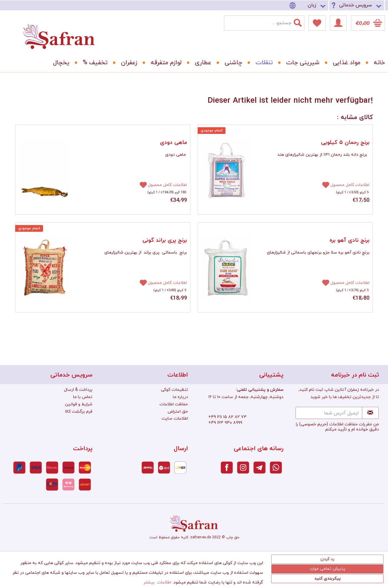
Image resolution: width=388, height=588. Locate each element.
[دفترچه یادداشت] (317, 23)
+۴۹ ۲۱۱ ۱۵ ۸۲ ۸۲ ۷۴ (227, 417)
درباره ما (180, 397)
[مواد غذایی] (345, 63)
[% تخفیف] (93, 63)
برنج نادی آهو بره (350, 240)
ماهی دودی (174, 143)
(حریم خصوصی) (314, 424)
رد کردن (327, 559)
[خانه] (375, 63)
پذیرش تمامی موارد (327, 569)
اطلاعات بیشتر (157, 582)
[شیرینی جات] (301, 63)
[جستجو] (301, 22)
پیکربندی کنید (328, 578)
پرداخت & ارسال (78, 390)
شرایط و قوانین (79, 404)
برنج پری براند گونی (165, 240)
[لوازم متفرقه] (164, 63)
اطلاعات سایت (175, 419)
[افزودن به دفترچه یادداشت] (141, 184)
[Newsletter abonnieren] (370, 413)
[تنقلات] (262, 63)
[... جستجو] (264, 23)
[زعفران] (127, 63)
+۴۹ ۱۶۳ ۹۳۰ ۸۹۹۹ (225, 423)
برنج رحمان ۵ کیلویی (345, 143)
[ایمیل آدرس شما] (329, 413)
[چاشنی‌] (231, 63)
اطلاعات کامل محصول (167, 185)
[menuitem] (309, 5)
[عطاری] (201, 63)
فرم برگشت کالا (79, 412)
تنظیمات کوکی (174, 390)
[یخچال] (59, 63)
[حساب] (338, 23)
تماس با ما (83, 397)
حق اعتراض (178, 412)
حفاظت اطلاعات (174, 404)
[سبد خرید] (368, 23)
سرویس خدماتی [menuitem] (356, 5)
